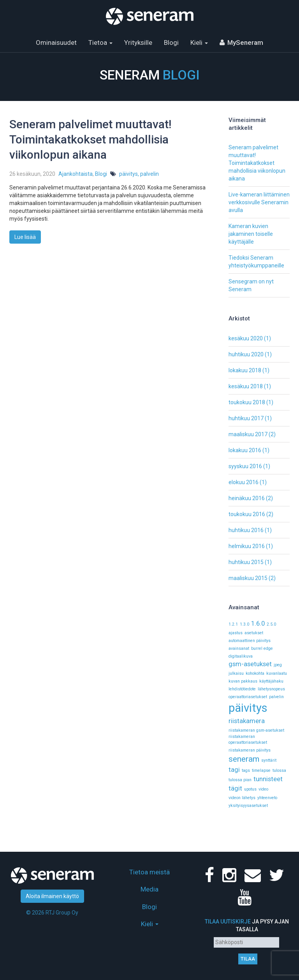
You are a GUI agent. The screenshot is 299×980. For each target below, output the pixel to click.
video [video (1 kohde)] (263, 789)
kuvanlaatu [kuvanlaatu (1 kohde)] (277, 673)
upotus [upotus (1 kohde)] (250, 789)
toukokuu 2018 (247, 402)
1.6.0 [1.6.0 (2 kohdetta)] (258, 623)
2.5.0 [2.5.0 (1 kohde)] (271, 624)
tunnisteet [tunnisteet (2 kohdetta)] (268, 779)
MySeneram (245, 42)
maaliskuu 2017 (248, 434)
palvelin (149, 174)
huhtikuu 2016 (246, 530)
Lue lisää (25, 237)
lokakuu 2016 (245, 450)
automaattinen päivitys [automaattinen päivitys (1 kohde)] (250, 641)
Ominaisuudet (56, 42)
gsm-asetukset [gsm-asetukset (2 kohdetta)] (250, 664)
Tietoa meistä (149, 872)
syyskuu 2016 (245, 466)
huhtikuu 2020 (246, 354)
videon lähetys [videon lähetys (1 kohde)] (242, 798)
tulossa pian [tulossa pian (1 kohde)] (240, 780)
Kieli (199, 42)
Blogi (171, 42)
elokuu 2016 (244, 482)
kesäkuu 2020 (246, 338)
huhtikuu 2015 (246, 562)
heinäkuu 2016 (247, 498)
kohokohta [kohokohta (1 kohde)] (255, 673)
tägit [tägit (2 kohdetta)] (235, 788)
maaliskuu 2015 (248, 578)
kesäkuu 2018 (246, 386)
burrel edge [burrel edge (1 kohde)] (262, 648)
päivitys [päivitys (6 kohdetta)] (248, 708)
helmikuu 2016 (247, 546)
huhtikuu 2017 (246, 418)
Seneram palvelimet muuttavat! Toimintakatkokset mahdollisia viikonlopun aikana (90, 139)
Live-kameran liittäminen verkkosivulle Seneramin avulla (259, 202)
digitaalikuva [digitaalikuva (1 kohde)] (241, 656)
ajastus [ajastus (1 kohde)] (236, 633)
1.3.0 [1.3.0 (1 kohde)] (244, 624)
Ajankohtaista (76, 174)
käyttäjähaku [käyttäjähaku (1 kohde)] (271, 681)
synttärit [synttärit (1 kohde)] (269, 760)
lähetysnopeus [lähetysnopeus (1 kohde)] (271, 689)
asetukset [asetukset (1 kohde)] (254, 633)
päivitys (128, 174)
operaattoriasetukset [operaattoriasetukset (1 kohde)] (248, 697)
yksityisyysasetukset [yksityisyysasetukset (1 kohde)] (248, 806)
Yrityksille (138, 42)
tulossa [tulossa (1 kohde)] (279, 770)
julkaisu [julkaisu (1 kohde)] (236, 673)
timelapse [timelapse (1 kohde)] (261, 770)
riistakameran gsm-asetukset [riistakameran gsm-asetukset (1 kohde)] (256, 730)
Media (149, 889)
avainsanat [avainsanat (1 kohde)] (239, 648)
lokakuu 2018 (245, 370)
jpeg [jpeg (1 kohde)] (278, 665)
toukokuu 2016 (247, 514)
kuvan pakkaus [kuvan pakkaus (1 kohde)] (243, 681)
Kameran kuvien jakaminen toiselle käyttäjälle (251, 234)
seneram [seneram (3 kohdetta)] (244, 759)
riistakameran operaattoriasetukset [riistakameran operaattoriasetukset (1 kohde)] (248, 739)
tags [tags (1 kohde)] (246, 770)
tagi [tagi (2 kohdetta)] (234, 769)
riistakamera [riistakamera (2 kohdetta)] (247, 721)
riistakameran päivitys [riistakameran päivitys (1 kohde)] (250, 750)
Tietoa (100, 42)
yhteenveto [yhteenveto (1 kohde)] (267, 798)
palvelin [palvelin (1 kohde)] (276, 697)
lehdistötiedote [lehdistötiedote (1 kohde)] (242, 689)
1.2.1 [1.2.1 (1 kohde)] (233, 624)
